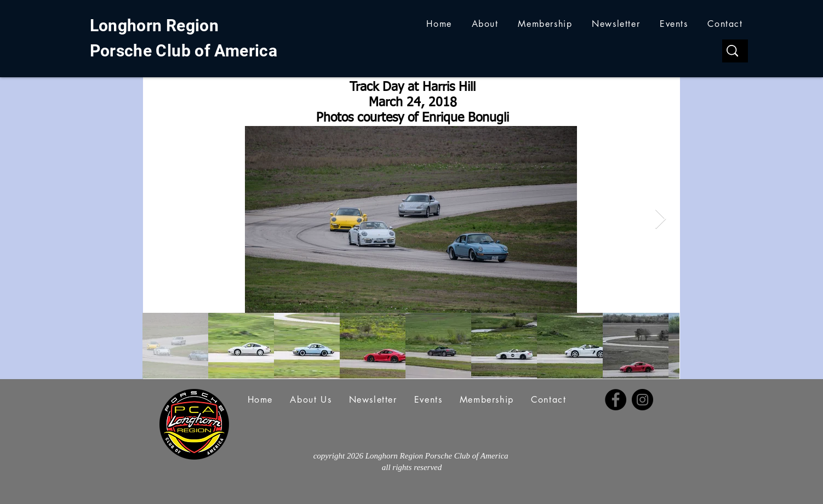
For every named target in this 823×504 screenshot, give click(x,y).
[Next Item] (661, 219)
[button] (485, 24)
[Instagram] (642, 400)
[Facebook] (616, 400)
